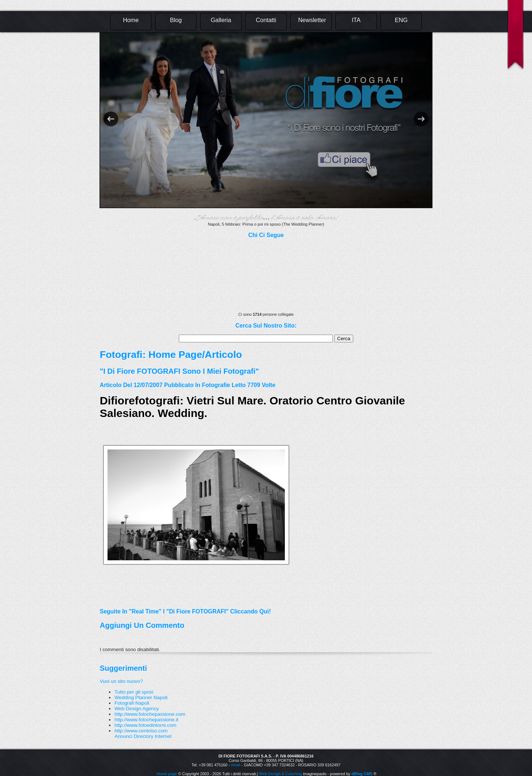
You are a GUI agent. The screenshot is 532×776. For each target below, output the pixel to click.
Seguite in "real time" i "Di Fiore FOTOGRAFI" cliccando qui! (185, 611)
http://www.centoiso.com (141, 731)
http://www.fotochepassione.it (146, 720)
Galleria (221, 20)
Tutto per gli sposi (134, 692)
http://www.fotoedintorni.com (145, 725)
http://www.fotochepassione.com (150, 714)
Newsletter (312, 20)
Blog (176, 20)
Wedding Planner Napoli (141, 698)
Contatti (266, 20)
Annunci (123, 736)
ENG (401, 20)
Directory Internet (153, 736)
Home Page (175, 355)
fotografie (216, 385)
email (236, 765)
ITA (356, 20)
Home (131, 20)
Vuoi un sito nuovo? (121, 681)
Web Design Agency (137, 709)
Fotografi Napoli (132, 703)
